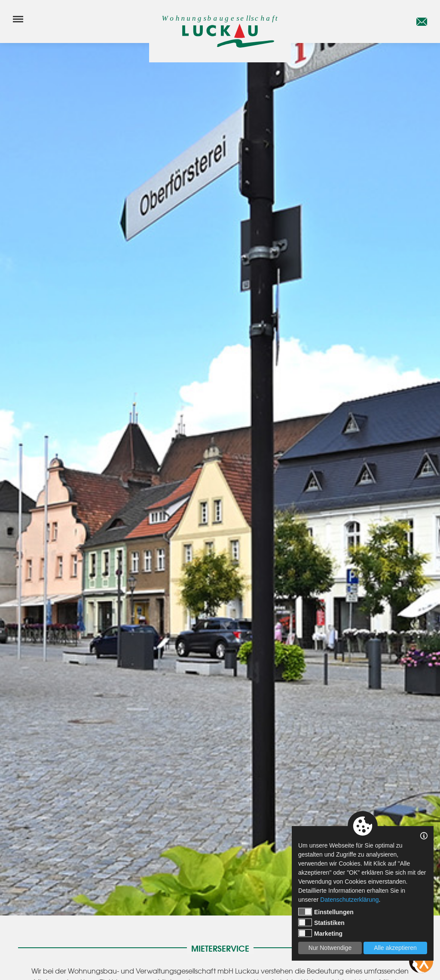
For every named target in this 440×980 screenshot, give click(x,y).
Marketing (320, 933)
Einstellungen (326, 912)
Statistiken (321, 922)
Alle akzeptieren (395, 948)
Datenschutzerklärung (349, 900)
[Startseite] (220, 35)
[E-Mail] (422, 22)
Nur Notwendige (330, 948)
